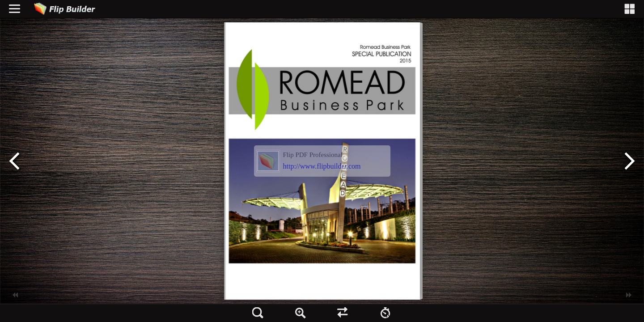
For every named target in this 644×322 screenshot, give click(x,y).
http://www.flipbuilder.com (322, 166)
